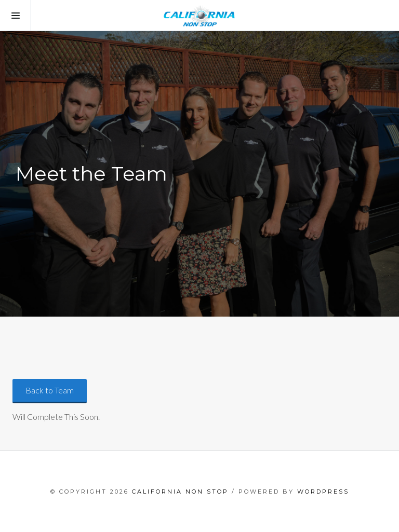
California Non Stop (180, 492)
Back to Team (50, 390)
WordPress (323, 492)
